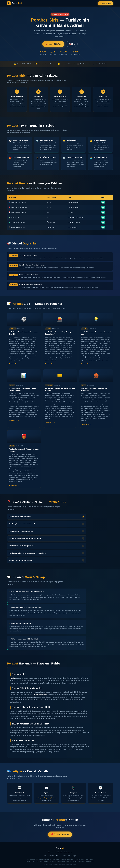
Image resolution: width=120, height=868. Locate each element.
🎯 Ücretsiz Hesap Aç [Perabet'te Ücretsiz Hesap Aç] (60, 834)
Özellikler (51, 856)
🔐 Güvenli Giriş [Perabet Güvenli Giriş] (105, 3)
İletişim (74, 856)
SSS (69, 856)
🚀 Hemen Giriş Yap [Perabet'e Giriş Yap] (53, 44)
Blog (64, 856)
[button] (47, 519)
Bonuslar (58, 856)
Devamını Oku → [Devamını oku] (14, 366)
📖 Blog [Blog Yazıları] (72, 44)
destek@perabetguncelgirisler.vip (47, 800)
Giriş (45, 856)
